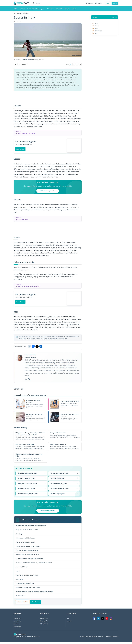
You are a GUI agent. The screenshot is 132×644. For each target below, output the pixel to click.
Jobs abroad (44, 626)
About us (16, 626)
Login (108, 3)
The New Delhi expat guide (64, 491)
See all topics (36, 604)
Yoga (96, 33)
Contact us (17, 620)
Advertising (17, 623)
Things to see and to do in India (26, 133)
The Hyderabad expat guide (32, 485)
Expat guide (44, 623)
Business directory (33, 9)
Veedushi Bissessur (28, 60)
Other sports (98, 31)
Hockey (97, 26)
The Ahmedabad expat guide (32, 475)
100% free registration (48, 192)
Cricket (97, 21)
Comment (23, 64)
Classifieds (59, 9)
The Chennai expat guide (32, 480)
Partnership (17, 629)
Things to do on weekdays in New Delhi (28, 287)
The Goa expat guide (64, 480)
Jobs (43, 9)
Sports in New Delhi (22, 221)
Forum (67, 9)
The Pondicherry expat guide (32, 496)
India (15, 9)
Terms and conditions (112, 639)
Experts (69, 623)
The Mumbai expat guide (32, 491)
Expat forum (44, 620)
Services (22, 9)
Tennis (96, 28)
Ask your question (23, 604)
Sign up (115, 3)
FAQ (68, 620)
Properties (50, 9)
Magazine (90, 3)
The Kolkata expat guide (64, 485)
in (80, 64)
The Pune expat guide (64, 496)
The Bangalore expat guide (64, 475)
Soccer (96, 23)
